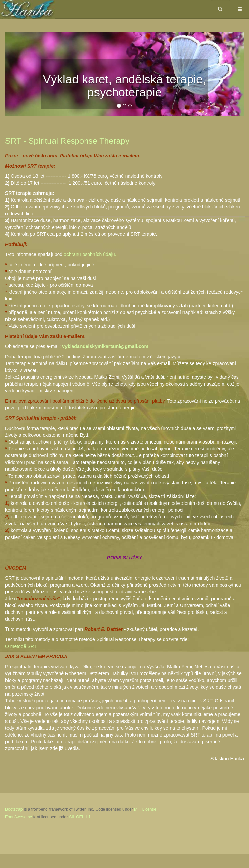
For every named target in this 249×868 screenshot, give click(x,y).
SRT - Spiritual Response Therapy (67, 141)
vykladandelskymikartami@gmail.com (105, 346)
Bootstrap (14, 809)
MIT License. (146, 809)
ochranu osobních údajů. (90, 254)
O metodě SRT (21, 646)
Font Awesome (19, 817)
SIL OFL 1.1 (80, 817)
